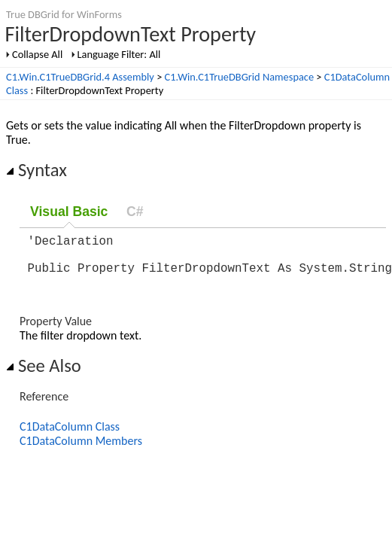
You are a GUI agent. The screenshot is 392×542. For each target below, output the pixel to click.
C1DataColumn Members (81, 450)
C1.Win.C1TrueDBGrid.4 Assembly (80, 77)
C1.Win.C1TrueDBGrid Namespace (240, 77)
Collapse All (37, 54)
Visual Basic (69, 212)
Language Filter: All (119, 54)
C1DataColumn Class (70, 435)
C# (135, 212)
